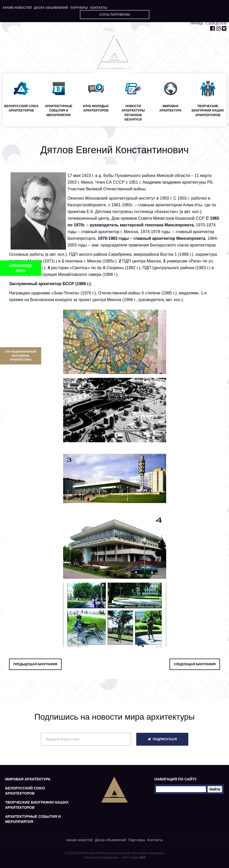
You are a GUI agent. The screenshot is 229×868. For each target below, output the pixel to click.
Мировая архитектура (28, 779)
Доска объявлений (51, 8)
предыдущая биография (35, 664)
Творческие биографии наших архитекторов (37, 805)
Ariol (142, 857)
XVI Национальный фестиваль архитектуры (20, 356)
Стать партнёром (114, 15)
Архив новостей (17, 8)
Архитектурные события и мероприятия (33, 819)
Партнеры (79, 8)
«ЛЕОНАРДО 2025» (20, 268)
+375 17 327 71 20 (209, 7)
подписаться (162, 739)
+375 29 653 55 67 (209, 12)
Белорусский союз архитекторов (25, 791)
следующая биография (195, 664)
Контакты (99, 8)
